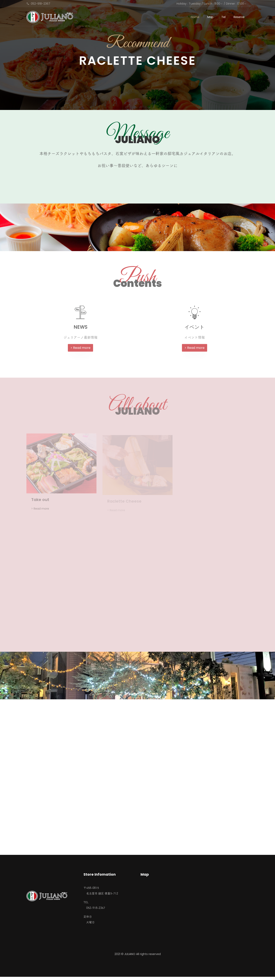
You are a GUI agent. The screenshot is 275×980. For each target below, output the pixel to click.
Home (195, 17)
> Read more (80, 351)
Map (210, 17)
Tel (223, 17)
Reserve (239, 17)
